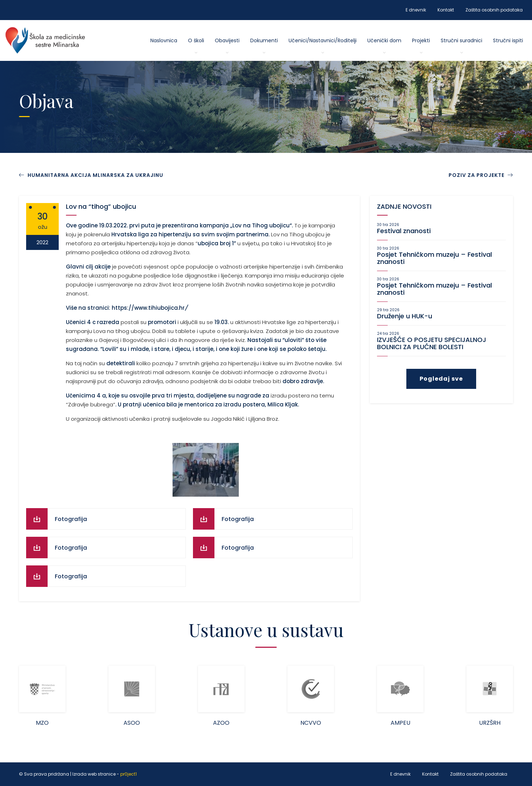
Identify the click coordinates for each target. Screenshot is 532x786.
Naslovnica (164, 40)
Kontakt (446, 10)
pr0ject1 (129, 774)
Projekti (421, 40)
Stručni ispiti (508, 40)
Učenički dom (384, 40)
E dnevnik (416, 10)
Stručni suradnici (461, 40)
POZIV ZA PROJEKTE (481, 175)
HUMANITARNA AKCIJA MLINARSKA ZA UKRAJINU (95, 175)
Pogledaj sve (441, 379)
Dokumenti (264, 40)
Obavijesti (227, 40)
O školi (196, 40)
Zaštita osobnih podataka (494, 10)
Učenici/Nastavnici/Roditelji (323, 40)
